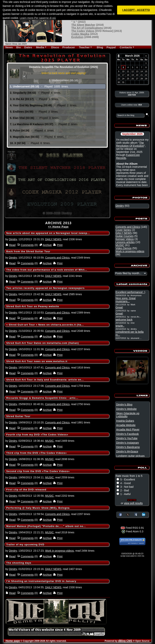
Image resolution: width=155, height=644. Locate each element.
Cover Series (123, 230)
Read (12, 245)
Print (60, 245)
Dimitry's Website (126, 409)
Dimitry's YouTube (127, 438)
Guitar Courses (125, 236)
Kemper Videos (125, 239)
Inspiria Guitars (125, 421)
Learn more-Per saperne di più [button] (38, 18)
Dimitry (13, 239)
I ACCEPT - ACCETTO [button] (136, 10)
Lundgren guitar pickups (130, 456)
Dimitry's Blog (124, 405)
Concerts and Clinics (57, 258)
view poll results (133, 503)
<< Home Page (58, 227)
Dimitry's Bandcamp (128, 447)
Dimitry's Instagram (127, 443)
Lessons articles (125, 242)
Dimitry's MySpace (127, 451)
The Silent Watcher (83, 25)
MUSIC (49, 441)
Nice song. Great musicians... (126, 300)
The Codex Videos (83, 31)
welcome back (124, 320)
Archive (47, 245)
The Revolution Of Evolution (130, 144)
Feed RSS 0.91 (132, 528)
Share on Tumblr (136, 514)
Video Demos (124, 248)
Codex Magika (80, 34)
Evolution (77, 37)
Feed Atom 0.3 (132, 531)
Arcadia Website (126, 425)
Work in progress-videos (60, 551)
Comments (27, 245)
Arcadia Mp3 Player (128, 430)
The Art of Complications (87, 28)
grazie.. (120, 326)
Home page (13, 641)
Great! (119, 307)
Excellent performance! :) (130, 292)
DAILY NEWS (53, 239)
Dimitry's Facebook (127, 434)
